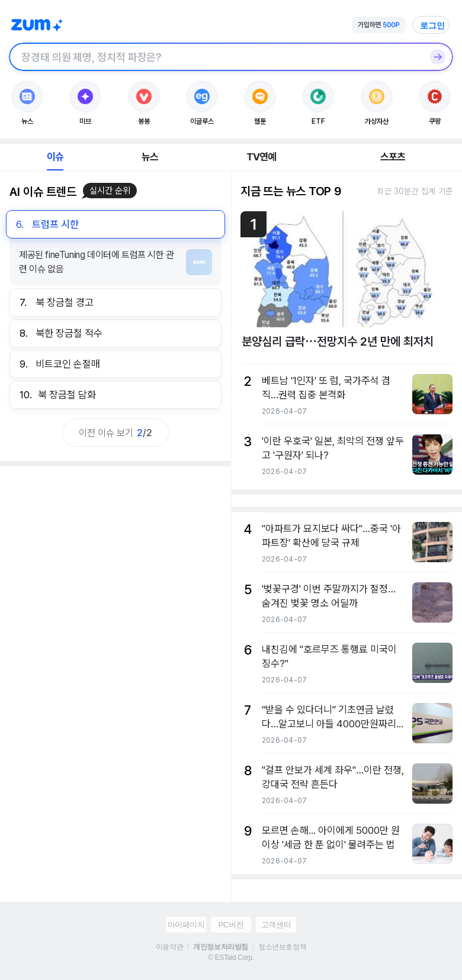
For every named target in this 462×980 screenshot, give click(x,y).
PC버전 (231, 925)
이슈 (55, 157)
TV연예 (262, 157)
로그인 (432, 25)
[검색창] (216, 57)
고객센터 (276, 925)
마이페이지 (186, 925)
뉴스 (150, 157)
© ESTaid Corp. (231, 958)
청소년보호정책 (282, 947)
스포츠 (393, 157)
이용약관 (169, 947)
